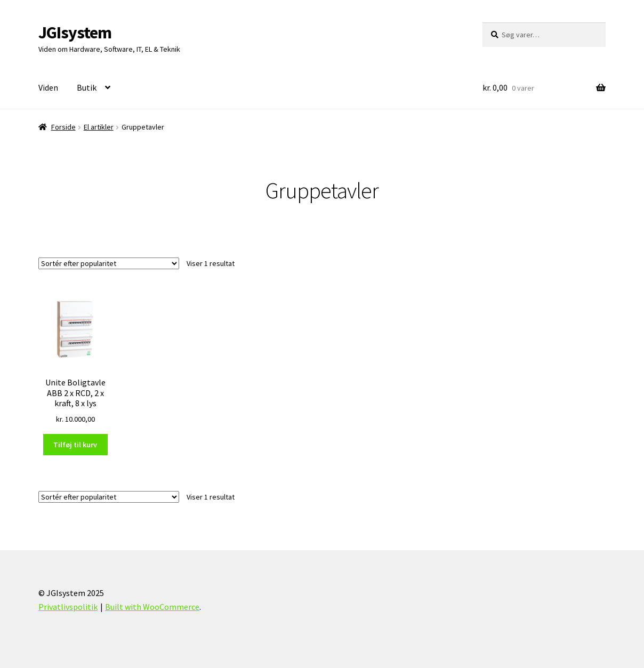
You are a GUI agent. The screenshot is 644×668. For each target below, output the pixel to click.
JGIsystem (75, 33)
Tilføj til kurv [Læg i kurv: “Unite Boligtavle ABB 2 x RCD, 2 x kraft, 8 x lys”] (75, 445)
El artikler (99, 127)
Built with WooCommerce (152, 607)
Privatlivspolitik (68, 607)
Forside (63, 127)
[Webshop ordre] (109, 263)
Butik (87, 87)
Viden (48, 87)
